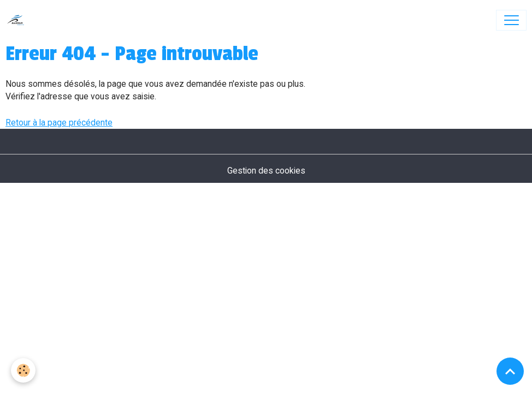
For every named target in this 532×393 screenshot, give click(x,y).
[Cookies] (23, 370)
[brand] (18, 20)
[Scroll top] (510, 371)
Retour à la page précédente (59, 123)
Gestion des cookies (266, 171)
